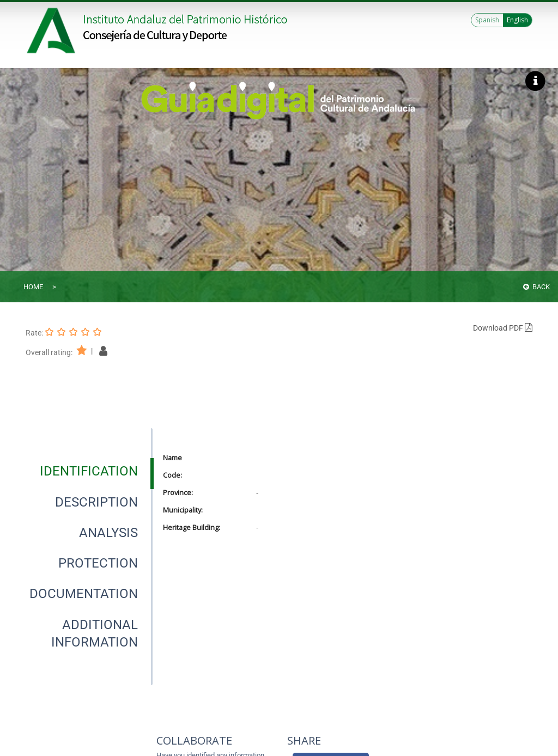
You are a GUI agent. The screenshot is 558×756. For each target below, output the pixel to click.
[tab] (89, 471)
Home (33, 287)
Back (536, 287)
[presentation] (89, 471)
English (517, 20)
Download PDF (503, 328)
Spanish (487, 20)
